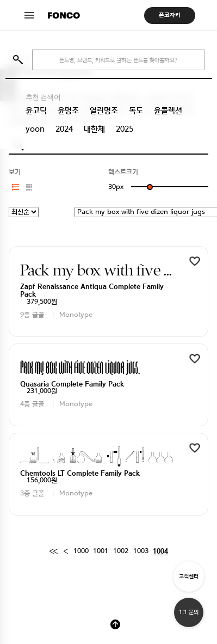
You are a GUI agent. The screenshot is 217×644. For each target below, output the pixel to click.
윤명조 (68, 111)
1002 (121, 551)
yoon (35, 129)
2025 (125, 129)
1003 (141, 551)
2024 (64, 129)
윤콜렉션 (168, 111)
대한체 (94, 129)
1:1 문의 (189, 612)
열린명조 (104, 111)
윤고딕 (36, 111)
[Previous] (66, 552)
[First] (53, 552)
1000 (81, 551)
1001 (101, 551)
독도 (136, 111)
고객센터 (189, 576)
